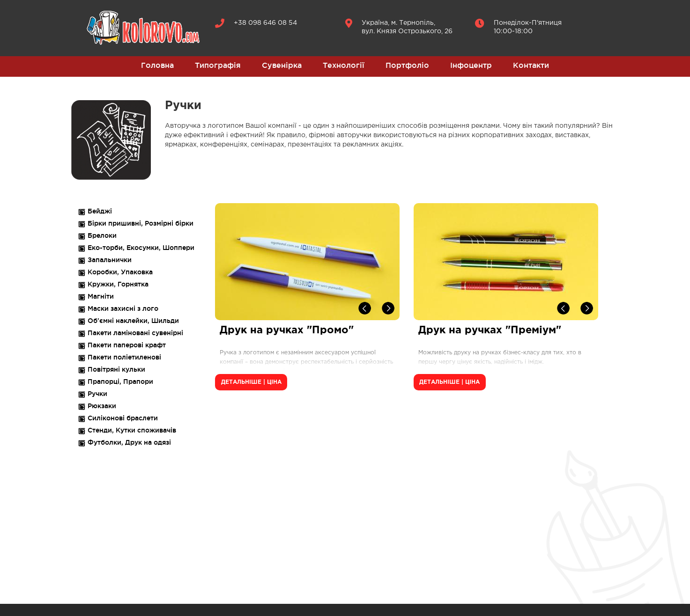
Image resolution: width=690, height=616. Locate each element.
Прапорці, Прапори (120, 381)
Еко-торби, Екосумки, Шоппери (141, 248)
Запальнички (110, 260)
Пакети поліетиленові (124, 357)
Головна (157, 65)
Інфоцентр (471, 65)
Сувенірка (282, 65)
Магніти (101, 296)
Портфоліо (407, 65)
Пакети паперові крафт (127, 345)
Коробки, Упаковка (120, 272)
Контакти (531, 65)
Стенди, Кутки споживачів (132, 430)
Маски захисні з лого (123, 308)
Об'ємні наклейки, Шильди (133, 321)
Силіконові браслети (123, 418)
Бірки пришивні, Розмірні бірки (141, 223)
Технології (344, 65)
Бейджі (100, 211)
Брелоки (102, 235)
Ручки (97, 394)
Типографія (218, 65)
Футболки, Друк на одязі (129, 442)
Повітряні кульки (116, 369)
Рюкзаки (102, 406)
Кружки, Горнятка (118, 284)
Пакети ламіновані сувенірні (135, 333)
